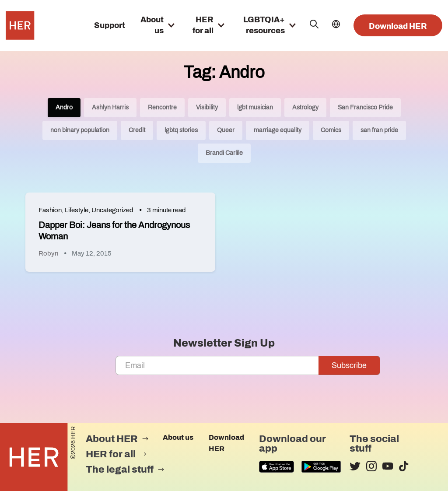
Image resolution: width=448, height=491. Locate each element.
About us (178, 437)
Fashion (50, 210)
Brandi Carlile (224, 153)
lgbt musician (255, 107)
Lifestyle (77, 210)
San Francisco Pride (365, 107)
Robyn (48, 253)
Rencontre (162, 107)
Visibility (207, 107)
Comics (331, 130)
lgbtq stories (181, 130)
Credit (137, 130)
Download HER (398, 26)
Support (110, 25)
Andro (64, 107)
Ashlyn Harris (110, 107)
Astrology (305, 107)
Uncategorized (112, 210)
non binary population (80, 130)
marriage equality (278, 130)
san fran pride (379, 130)
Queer (226, 130)
